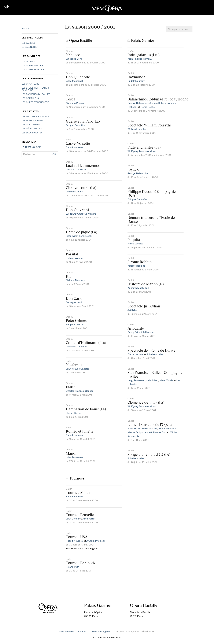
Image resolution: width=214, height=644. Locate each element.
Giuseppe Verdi (74, 59)
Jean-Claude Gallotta (78, 369)
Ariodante (136, 328)
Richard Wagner (75, 258)
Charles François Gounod (80, 391)
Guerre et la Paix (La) (83, 121)
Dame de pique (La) (81, 232)
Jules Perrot (134, 429)
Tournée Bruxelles (81, 515)
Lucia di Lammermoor (84, 166)
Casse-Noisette (78, 143)
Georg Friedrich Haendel (141, 332)
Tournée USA (77, 537)
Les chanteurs (30, 84)
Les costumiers (31, 125)
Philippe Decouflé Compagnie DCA (152, 194)
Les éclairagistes (32, 133)
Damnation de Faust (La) (86, 409)
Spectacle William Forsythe (150, 125)
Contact (83, 632)
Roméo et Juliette (80, 431)
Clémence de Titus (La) (146, 402)
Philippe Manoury (75, 280)
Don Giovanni (77, 210)
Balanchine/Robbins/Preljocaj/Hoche (158, 99)
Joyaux (133, 169)
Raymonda (136, 77)
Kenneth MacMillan (138, 288)
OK (54, 154)
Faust (70, 387)
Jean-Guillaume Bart (155, 432)
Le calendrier (30, 47)
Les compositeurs (32, 66)
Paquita (134, 240)
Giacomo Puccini (75, 103)
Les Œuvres (29, 62)
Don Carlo (74, 298)
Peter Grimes (76, 321)
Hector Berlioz (74, 413)
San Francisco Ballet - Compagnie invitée (155, 375)
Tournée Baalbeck (81, 563)
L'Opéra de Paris (65, 632)
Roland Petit (73, 567)
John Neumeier (155, 354)
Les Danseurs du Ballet (36, 94)
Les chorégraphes (33, 70)
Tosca (71, 99)
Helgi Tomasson (136, 380)
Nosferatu (74, 365)
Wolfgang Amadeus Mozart (81, 214)
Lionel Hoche (148, 107)
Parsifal (72, 254)
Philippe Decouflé (137, 199)
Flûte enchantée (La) (144, 147)
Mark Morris (166, 380)
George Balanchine (138, 103)
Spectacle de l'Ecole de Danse (151, 350)
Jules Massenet (74, 81)
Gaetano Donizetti (76, 170)
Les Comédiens (30, 98)
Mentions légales (101, 632)
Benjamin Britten (75, 325)
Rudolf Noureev (74, 147)
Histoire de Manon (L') (146, 284)
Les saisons (28, 43)
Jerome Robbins (158, 103)
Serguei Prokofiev (75, 125)
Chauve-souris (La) (81, 188)
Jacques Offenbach (77, 347)
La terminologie (31, 147)
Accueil (26, 29)
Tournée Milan (78, 493)
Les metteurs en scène (35, 117)
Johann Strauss (74, 192)
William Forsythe (137, 129)
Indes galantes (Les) (143, 55)
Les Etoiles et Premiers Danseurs (36, 89)
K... (69, 276)
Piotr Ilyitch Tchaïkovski (79, 236)
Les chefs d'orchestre (35, 102)
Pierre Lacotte (135, 244)
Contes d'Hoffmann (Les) (86, 343)
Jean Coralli (72, 519)
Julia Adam (152, 380)
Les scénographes (33, 121)
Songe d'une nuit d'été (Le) (149, 454)
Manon (72, 453)
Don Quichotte (78, 77)
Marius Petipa (135, 432)
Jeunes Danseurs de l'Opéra (150, 425)
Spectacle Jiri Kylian (144, 306)
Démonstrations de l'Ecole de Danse (151, 220)
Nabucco (73, 55)
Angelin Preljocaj (95, 541)
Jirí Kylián (133, 310)
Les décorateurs (32, 129)
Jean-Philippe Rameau (140, 59)
